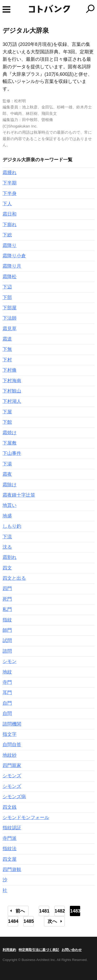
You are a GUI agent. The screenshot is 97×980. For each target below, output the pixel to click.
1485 (29, 921)
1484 (13, 921)
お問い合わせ (72, 950)
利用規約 (9, 950)
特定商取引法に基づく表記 (39, 950)
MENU (6, 9)
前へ (20, 911)
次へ (52, 921)
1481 (44, 911)
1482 (60, 911)
